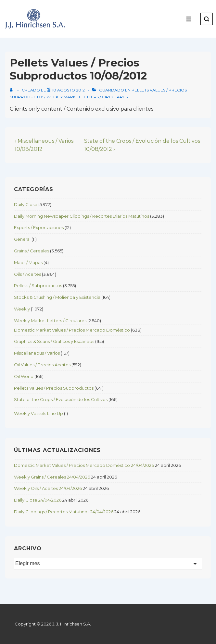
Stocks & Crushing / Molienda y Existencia (57, 297)
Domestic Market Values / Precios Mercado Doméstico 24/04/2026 (84, 465)
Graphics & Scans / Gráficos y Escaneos (54, 341)
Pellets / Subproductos (38, 286)
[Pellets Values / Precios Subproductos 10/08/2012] (68, 90)
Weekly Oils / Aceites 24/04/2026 (48, 488)
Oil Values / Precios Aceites (42, 365)
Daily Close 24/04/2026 (38, 500)
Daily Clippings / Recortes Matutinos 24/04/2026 (64, 512)
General (22, 239)
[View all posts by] (13, 90)
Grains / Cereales (32, 251)
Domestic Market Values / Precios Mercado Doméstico (72, 330)
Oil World (24, 376)
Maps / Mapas (28, 262)
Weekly (22, 309)
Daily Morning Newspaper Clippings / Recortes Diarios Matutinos (82, 216)
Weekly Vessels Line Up (38, 413)
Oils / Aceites (27, 274)
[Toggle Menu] (189, 19)
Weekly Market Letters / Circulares (87, 97)
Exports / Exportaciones (39, 227)
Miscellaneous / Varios (37, 353)
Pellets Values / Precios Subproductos (54, 388)
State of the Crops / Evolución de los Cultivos (61, 399)
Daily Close (26, 204)
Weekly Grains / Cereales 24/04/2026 (52, 477)
